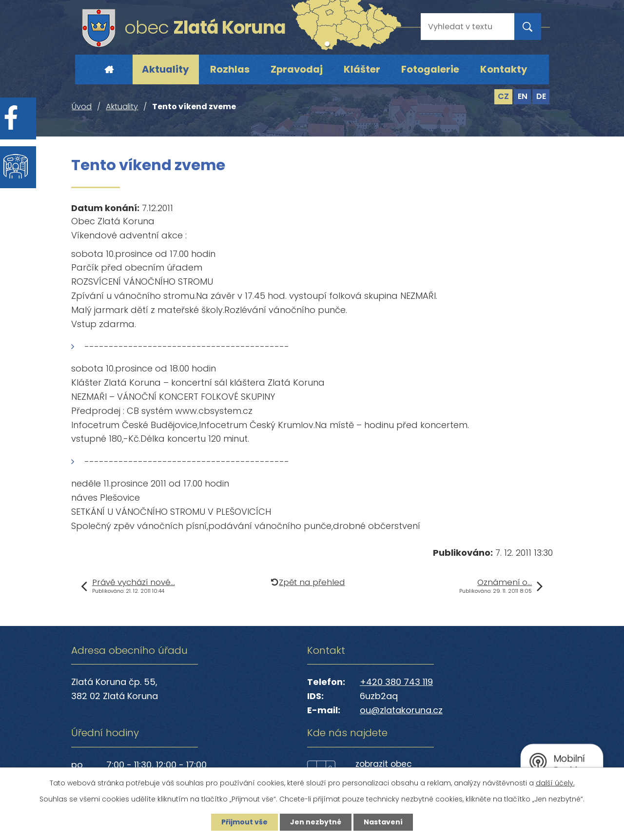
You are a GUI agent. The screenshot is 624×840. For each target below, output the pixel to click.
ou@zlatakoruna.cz (401, 710)
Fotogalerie (430, 69)
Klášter (362, 69)
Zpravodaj (297, 69)
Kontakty (504, 69)
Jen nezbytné (316, 822)
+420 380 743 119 (396, 682)
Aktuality (166, 69)
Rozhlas (230, 69)
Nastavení (383, 822)
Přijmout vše (244, 822)
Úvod (109, 70)
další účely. (555, 783)
